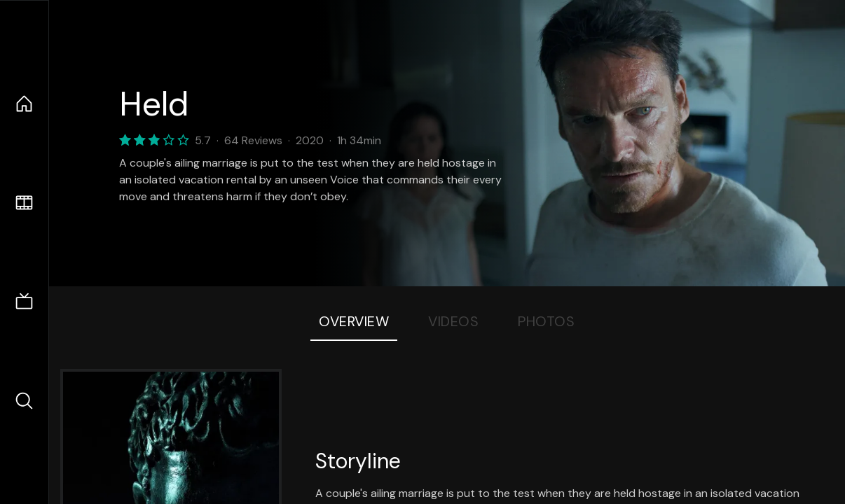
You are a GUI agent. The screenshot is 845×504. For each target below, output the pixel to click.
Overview (354, 321)
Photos (546, 321)
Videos (453, 321)
